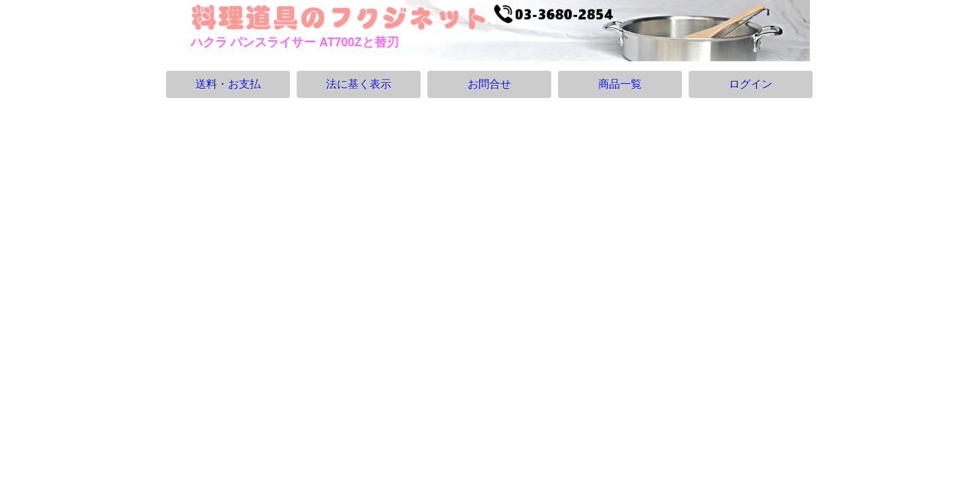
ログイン (751, 84)
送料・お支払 (228, 84)
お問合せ (489, 84)
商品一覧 (620, 84)
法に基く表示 (359, 84)
